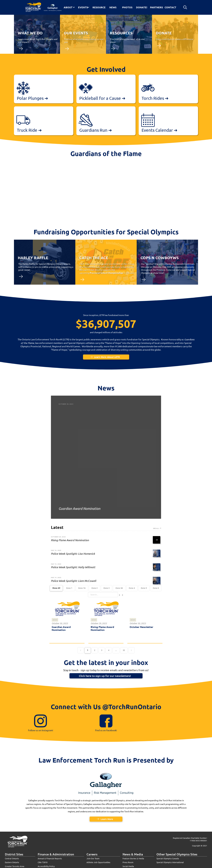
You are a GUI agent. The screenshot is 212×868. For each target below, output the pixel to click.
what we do (30, 33)
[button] (185, 7)
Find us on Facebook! (106, 730)
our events (76, 33)
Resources (121, 33)
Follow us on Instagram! (41, 730)
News (55, 620)
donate (164, 33)
